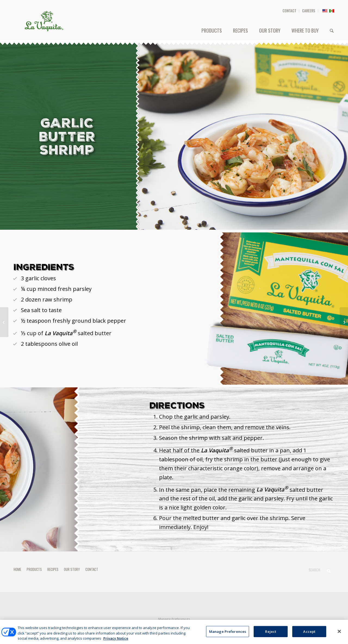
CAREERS (309, 10)
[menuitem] (290, 11)
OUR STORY (72, 569)
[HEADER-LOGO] (44, 21)
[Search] (332, 30)
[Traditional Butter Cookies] (344, 322)
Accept (309, 635)
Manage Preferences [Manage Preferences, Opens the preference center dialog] (228, 635)
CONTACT (289, 10)
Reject (271, 635)
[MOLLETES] (4, 322)
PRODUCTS (34, 569)
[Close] (339, 635)
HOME (17, 569)
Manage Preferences (174, 619)
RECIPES (53, 569)
